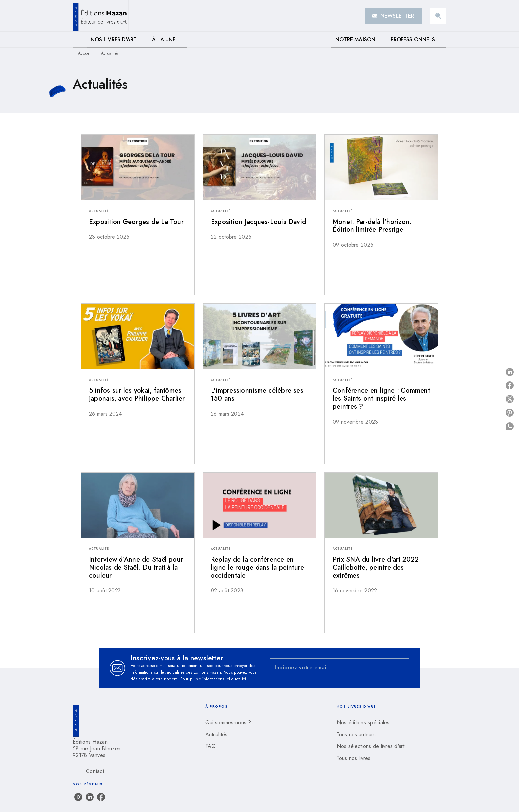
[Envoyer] (401, 668)
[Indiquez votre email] (331, 668)
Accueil (85, 53)
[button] (394, 16)
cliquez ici (236, 679)
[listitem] (78, 797)
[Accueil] (101, 16)
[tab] (80, 40)
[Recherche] (438, 16)
